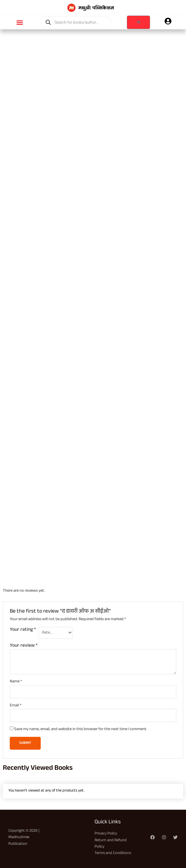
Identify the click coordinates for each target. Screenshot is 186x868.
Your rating (23, 630)
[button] (20, 22)
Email (16, 706)
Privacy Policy (106, 834)
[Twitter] (175, 837)
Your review (24, 646)
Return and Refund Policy (111, 844)
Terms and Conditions (113, 853)
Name (16, 682)
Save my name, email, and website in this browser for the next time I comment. (81, 729)
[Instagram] (164, 837)
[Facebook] (153, 837)
